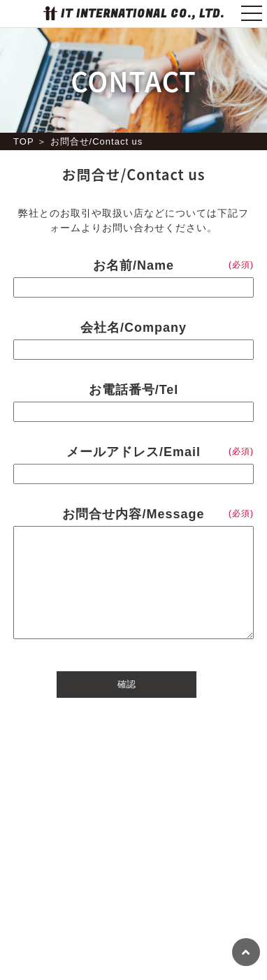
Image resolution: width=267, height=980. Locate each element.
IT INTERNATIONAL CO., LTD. (143, 14)
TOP (23, 141)
